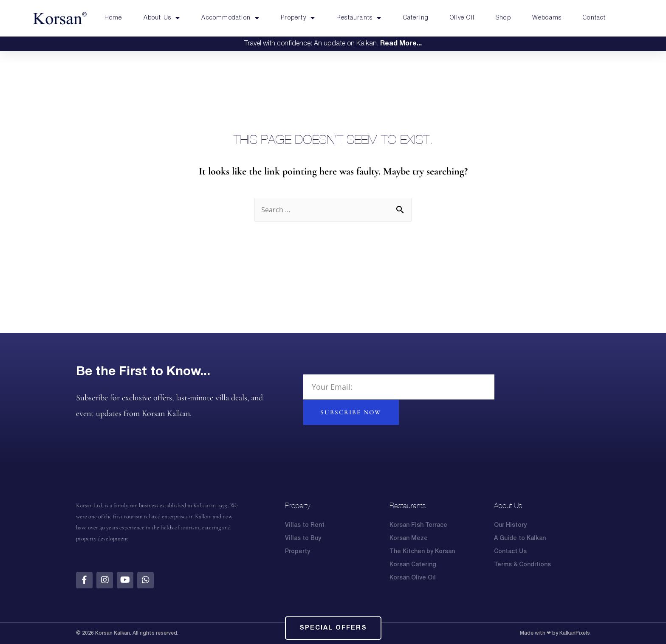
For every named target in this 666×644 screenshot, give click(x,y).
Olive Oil (462, 18)
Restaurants (359, 18)
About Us (162, 18)
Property (298, 18)
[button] (333, 628)
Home (113, 18)
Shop (503, 18)
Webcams (547, 18)
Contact (594, 18)
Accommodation (230, 18)
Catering (416, 18)
